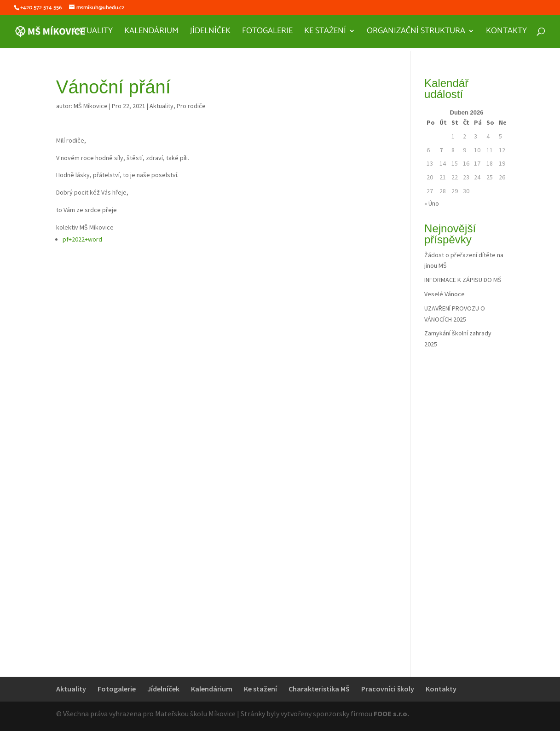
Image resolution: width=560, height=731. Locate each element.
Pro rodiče (191, 106)
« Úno (432, 203)
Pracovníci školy (388, 689)
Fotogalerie (267, 33)
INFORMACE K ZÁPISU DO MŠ (463, 280)
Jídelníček (210, 33)
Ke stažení (325, 33)
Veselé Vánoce (445, 294)
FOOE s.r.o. (391, 714)
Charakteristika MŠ (319, 689)
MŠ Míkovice (91, 106)
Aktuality (92, 33)
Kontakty (506, 33)
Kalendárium (151, 33)
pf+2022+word (82, 239)
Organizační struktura (416, 33)
